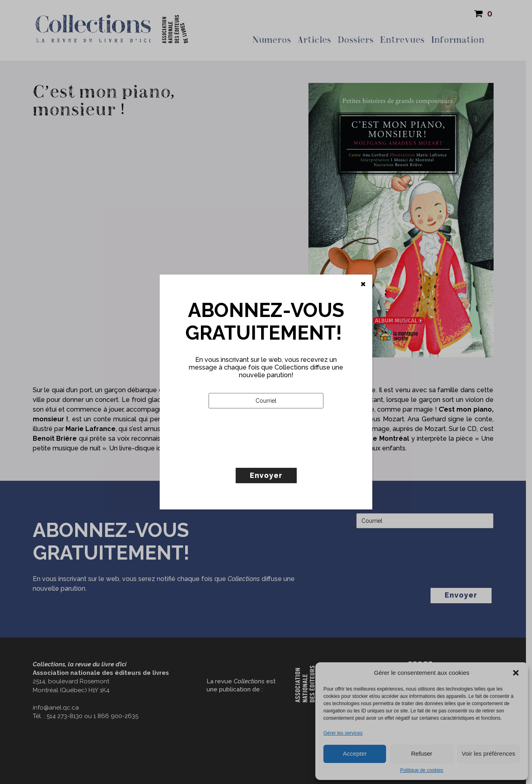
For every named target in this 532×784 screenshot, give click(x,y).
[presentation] (270, 455)
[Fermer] (363, 284)
